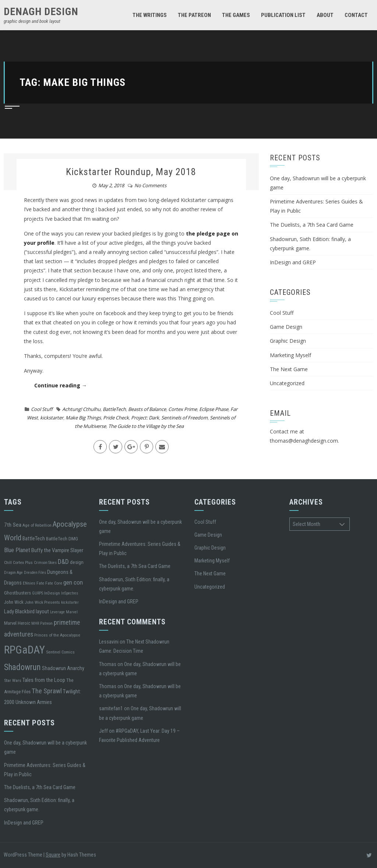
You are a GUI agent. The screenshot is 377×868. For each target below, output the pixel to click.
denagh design (41, 12)
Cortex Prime (183, 409)
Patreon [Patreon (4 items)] (46, 623)
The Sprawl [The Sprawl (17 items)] (47, 691)
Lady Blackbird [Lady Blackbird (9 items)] (19, 611)
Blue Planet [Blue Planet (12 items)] (17, 550)
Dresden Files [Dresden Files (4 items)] (35, 573)
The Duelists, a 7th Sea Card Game (312, 225)
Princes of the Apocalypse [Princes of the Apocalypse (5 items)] (57, 635)
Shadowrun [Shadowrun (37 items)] (22, 667)
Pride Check (116, 418)
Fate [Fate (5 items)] (40, 583)
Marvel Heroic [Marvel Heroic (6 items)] (17, 623)
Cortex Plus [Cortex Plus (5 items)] (23, 562)
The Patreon (194, 15)
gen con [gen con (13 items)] (73, 582)
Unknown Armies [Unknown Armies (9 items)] (34, 702)
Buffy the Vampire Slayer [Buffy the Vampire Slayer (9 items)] (57, 550)
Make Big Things (83, 418)
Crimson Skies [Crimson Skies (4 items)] (45, 563)
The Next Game (289, 369)
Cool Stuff (42, 409)
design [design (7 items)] (77, 562)
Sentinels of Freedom (184, 418)
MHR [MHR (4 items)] (35, 623)
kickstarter (52, 418)
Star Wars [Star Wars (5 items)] (13, 680)
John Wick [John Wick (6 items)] (14, 602)
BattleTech (114, 409)
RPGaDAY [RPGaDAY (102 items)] (24, 650)
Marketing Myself (290, 355)
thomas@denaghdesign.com (304, 441)
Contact (356, 15)
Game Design (286, 327)
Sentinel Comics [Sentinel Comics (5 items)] (60, 652)
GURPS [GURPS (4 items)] (38, 593)
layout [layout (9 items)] (42, 611)
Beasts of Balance (147, 409)
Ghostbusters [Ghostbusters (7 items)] (17, 593)
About (325, 15)
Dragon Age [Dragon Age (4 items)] (13, 573)
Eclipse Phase (214, 409)
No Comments (150, 185)
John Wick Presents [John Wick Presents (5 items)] (42, 602)
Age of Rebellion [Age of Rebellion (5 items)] (37, 525)
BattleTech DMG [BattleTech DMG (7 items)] (62, 538)
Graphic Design (288, 341)
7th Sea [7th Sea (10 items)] (13, 525)
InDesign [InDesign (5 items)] (52, 593)
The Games (236, 15)
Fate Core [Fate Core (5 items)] (54, 583)
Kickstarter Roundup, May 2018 (131, 172)
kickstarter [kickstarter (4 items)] (70, 602)
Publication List (283, 15)
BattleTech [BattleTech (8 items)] (34, 538)
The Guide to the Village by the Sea (146, 426)
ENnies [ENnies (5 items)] (29, 583)
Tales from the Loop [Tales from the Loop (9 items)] (44, 680)
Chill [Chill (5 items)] (8, 562)
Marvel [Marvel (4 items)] (72, 612)
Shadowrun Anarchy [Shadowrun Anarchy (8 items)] (63, 668)
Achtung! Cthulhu (81, 409)
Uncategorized (287, 383)
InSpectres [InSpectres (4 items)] (70, 593)
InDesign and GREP (293, 262)
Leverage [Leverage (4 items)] (57, 612)
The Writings (150, 15)
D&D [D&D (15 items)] (63, 562)
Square (53, 855)
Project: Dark (145, 418)
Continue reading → (61, 385)
